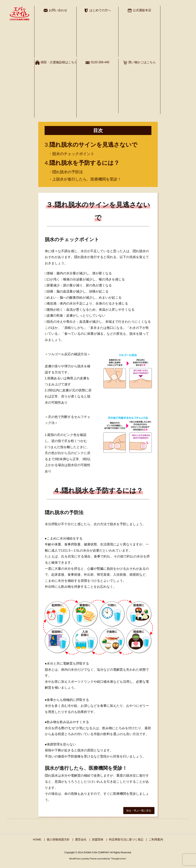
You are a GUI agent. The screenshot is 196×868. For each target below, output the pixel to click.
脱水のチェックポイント (73, 154)
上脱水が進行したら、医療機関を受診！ (87, 179)
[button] (139, 811)
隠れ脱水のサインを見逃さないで (93, 145)
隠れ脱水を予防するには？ (84, 163)
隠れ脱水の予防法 (68, 172)
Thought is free (118, 859)
